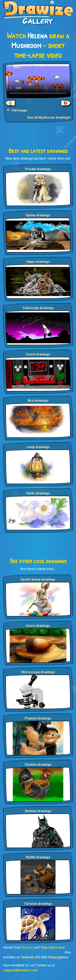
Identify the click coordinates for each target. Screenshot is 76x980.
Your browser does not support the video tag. (38, 81)
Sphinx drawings (38, 215)
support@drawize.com (20, 970)
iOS (37, 957)
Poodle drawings (38, 169)
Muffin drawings (38, 857)
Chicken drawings (38, 765)
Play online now (53, 947)
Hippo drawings (38, 262)
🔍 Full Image (17, 110)
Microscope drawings (38, 672)
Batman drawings (38, 811)
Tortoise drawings (38, 904)
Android (27, 957)
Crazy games (58, 957)
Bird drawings (38, 401)
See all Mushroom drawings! (49, 118)
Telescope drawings (38, 308)
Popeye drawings (38, 718)
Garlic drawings (38, 493)
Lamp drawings (38, 447)
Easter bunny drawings (38, 579)
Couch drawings (38, 354)
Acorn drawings (38, 626)
